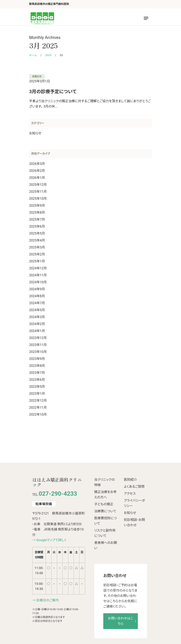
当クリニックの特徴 (105, 482)
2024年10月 (38, 282)
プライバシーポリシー (134, 503)
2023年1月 (37, 394)
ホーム (33, 55)
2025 (48, 55)
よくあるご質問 (134, 487)
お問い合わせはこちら (121, 621)
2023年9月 (37, 359)
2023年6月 (37, 380)
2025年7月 (37, 219)
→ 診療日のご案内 (46, 600)
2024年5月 (37, 310)
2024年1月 (37, 331)
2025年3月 (37, 247)
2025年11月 (38, 192)
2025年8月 (37, 213)
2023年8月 (37, 366)
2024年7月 (37, 303)
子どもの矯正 (104, 504)
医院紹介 (130, 480)
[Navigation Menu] (146, 18)
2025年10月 (38, 199)
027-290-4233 (58, 494)
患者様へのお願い (106, 545)
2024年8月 (37, 296)
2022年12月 (38, 401)
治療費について (105, 511)
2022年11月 (38, 408)
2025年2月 (37, 254)
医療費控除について (106, 521)
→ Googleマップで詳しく (49, 540)
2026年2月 (37, 171)
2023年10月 (38, 352)
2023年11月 (38, 345)
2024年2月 (37, 324)
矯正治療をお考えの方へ (106, 495)
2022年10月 (38, 414)
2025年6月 (37, 226)
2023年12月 (38, 338)
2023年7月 (37, 373)
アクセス (130, 494)
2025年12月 (38, 185)
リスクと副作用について (105, 533)
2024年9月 (37, 289)
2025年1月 (37, 261)
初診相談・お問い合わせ (134, 522)
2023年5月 (37, 387)
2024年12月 (38, 268)
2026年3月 (37, 164)
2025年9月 (37, 206)
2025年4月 (37, 240)
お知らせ (37, 76)
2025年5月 (37, 233)
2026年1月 (37, 178)
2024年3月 (37, 317)
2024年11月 (38, 275)
